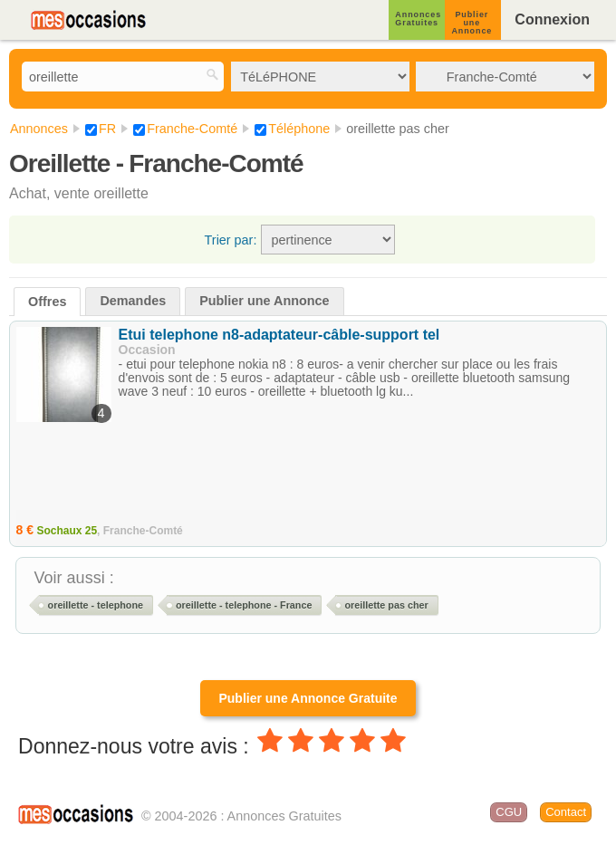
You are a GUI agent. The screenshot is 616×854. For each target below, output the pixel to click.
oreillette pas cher (386, 605)
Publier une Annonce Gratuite (308, 698)
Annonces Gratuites (418, 19)
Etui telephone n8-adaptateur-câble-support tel (279, 335)
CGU (509, 812)
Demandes (133, 301)
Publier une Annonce (472, 23)
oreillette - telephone (96, 605)
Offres (47, 302)
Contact (566, 812)
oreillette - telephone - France (244, 605)
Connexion (552, 19)
